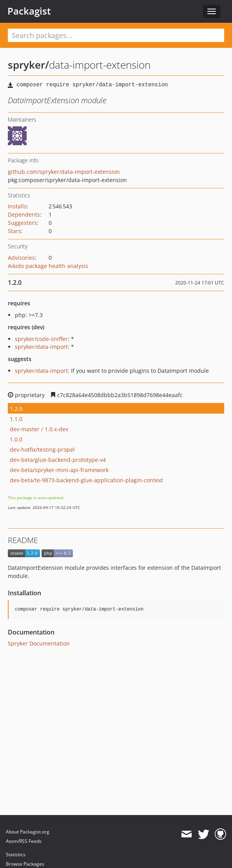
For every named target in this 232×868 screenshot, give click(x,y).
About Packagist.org (28, 832)
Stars (14, 231)
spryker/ (28, 65)
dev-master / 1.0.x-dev (39, 429)
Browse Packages (25, 864)
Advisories (21, 258)
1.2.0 (16, 409)
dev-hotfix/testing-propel (42, 449)
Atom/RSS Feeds (24, 841)
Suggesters (22, 223)
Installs (17, 206)
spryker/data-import (41, 347)
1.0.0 (16, 439)
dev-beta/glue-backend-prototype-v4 (58, 460)
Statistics (16, 854)
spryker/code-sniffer (41, 339)
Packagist (29, 11)
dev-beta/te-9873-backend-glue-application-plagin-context (86, 480)
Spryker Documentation (39, 643)
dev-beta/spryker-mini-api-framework (59, 470)
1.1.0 (16, 419)
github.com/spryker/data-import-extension (64, 172)
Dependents (24, 214)
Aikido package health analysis (48, 266)
